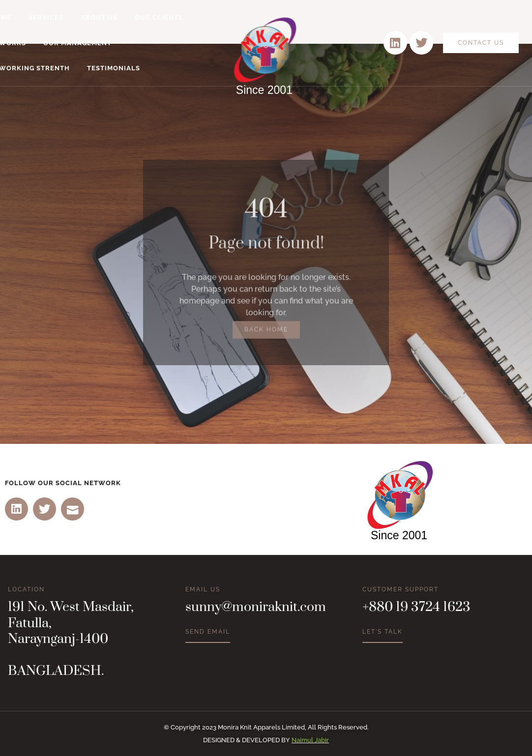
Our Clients (159, 17)
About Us (99, 17)
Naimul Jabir (310, 740)
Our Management (77, 43)
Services (46, 17)
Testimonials (114, 68)
